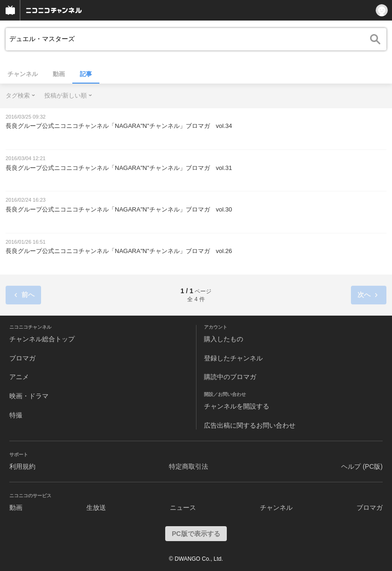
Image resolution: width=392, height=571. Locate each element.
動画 (59, 74)
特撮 (16, 415)
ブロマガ (22, 358)
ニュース (183, 508)
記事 (86, 74)
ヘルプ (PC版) (362, 466)
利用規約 (22, 466)
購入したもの (224, 339)
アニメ (19, 377)
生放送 (96, 508)
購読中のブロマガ (230, 377)
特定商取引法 (189, 466)
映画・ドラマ (29, 396)
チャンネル (23, 74)
